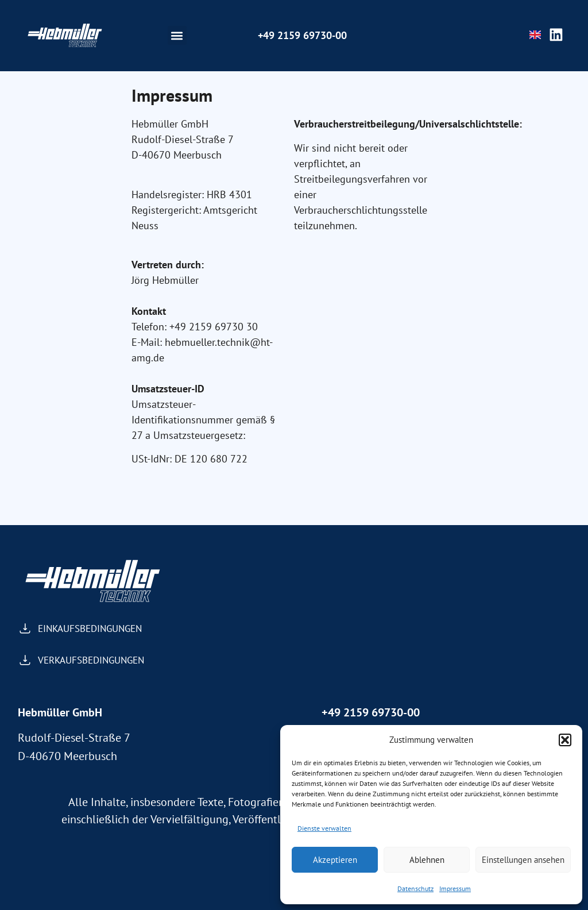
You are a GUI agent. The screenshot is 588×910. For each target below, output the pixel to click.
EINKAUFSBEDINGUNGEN (90, 628)
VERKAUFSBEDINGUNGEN (91, 660)
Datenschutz (415, 888)
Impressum (455, 888)
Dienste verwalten (324, 828)
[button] (565, 740)
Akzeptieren (335, 860)
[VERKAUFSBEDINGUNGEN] (25, 660)
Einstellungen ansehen (523, 860)
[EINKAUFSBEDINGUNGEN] (25, 629)
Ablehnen (427, 860)
